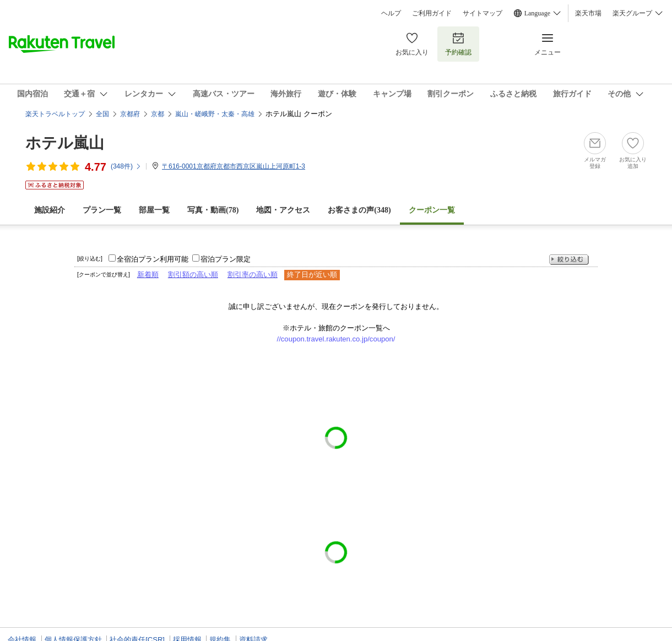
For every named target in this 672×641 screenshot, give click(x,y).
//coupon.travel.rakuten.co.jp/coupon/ (336, 339)
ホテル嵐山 (65, 143)
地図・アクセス (283, 210)
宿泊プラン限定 (226, 259)
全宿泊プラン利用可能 (153, 259)
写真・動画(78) (213, 210)
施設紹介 (50, 210)
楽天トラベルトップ (55, 114)
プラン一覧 (102, 210)
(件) (126, 166)
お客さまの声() (359, 210)
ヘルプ (391, 13)
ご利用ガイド (432, 13)
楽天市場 (588, 13)
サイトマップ (483, 13)
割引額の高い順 (193, 275)
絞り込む (569, 260)
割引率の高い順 (253, 275)
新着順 (148, 275)
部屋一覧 (154, 210)
